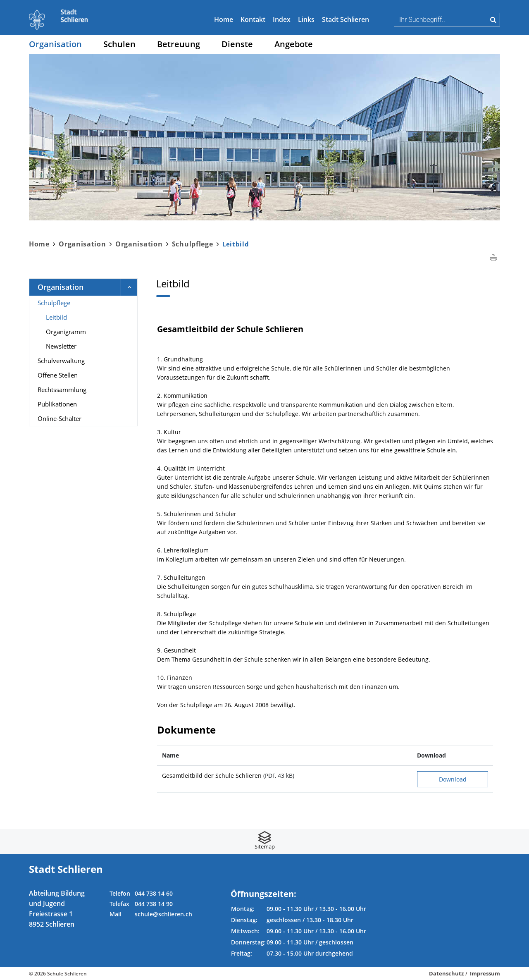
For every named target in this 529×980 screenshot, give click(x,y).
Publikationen (57, 404)
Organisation (55, 44)
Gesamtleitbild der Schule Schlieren (212, 776)
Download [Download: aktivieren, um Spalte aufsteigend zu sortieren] (431, 755)
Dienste (237, 44)
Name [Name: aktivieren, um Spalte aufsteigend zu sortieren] (170, 755)
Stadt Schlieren (346, 19)
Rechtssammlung (62, 390)
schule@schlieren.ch (163, 914)
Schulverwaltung (61, 361)
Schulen (119, 44)
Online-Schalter (60, 418)
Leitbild (74, 317)
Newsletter (61, 346)
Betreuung (179, 44)
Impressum (485, 973)
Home (224, 19)
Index (282, 19)
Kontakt (253, 19)
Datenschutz (446, 973)
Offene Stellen (58, 375)
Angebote (294, 44)
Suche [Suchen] (493, 19)
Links (306, 19)
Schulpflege (54, 303)
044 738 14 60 (154, 893)
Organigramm (66, 332)
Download (453, 779)
